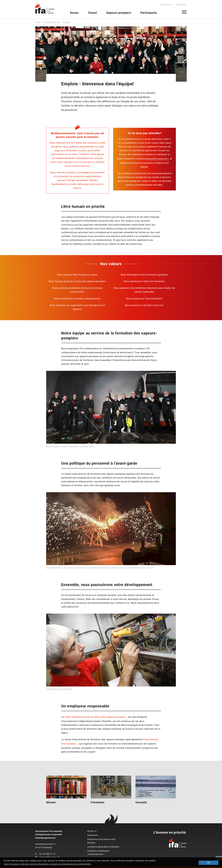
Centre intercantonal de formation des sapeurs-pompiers (95, 717)
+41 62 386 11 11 (47, 854)
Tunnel (92, 13)
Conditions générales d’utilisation (103, 847)
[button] (50, 411)
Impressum (93, 835)
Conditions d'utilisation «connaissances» (98, 853)
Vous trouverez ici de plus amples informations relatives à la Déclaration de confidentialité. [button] (48, 864)
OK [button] (209, 863)
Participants (149, 13)
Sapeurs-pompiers (119, 13)
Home (38, 22)
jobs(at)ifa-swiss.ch (157, 159)
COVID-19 (92, 831)
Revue (74, 13)
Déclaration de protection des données (101, 841)
